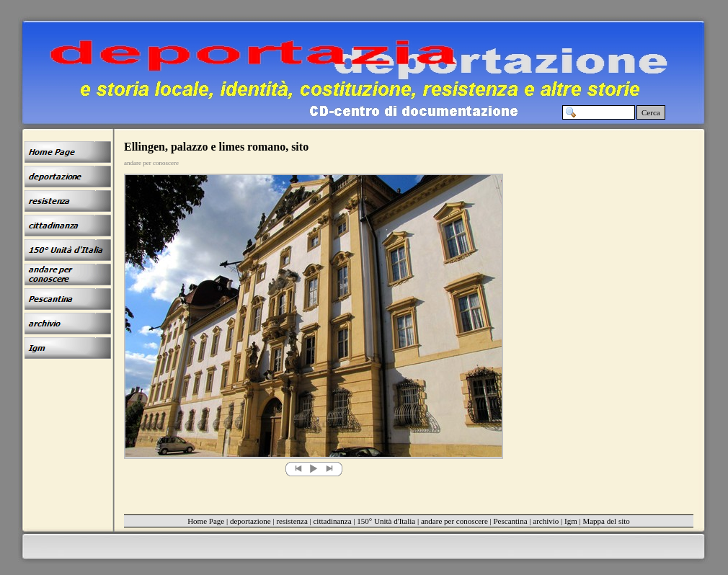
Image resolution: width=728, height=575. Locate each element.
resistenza (292, 521)
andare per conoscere (454, 521)
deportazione (250, 521)
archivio (546, 521)
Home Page (206, 521)
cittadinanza (332, 521)
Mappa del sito (606, 521)
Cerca (651, 112)
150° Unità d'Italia (386, 521)
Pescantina (511, 521)
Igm (571, 521)
